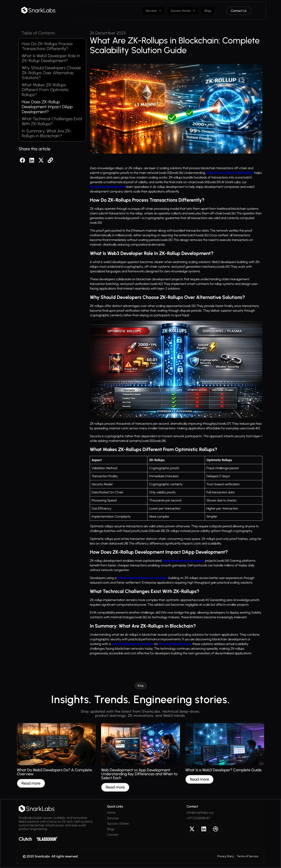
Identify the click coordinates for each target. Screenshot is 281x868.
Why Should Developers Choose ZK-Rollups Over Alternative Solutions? (51, 73)
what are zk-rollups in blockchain (230, 173)
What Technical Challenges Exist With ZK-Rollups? (52, 121)
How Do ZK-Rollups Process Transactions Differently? (47, 46)
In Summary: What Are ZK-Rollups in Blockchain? (47, 133)
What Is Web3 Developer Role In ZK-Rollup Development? (51, 58)
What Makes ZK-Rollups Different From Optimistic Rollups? (45, 90)
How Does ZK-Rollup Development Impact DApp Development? (47, 107)
